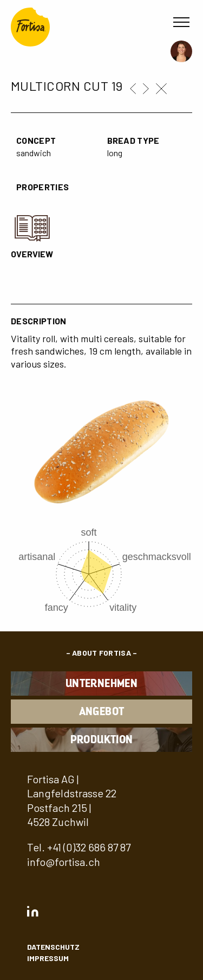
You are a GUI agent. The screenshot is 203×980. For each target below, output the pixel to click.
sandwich (34, 153)
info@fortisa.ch (64, 862)
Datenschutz (53, 947)
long (115, 153)
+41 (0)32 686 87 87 (89, 847)
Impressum (48, 958)
